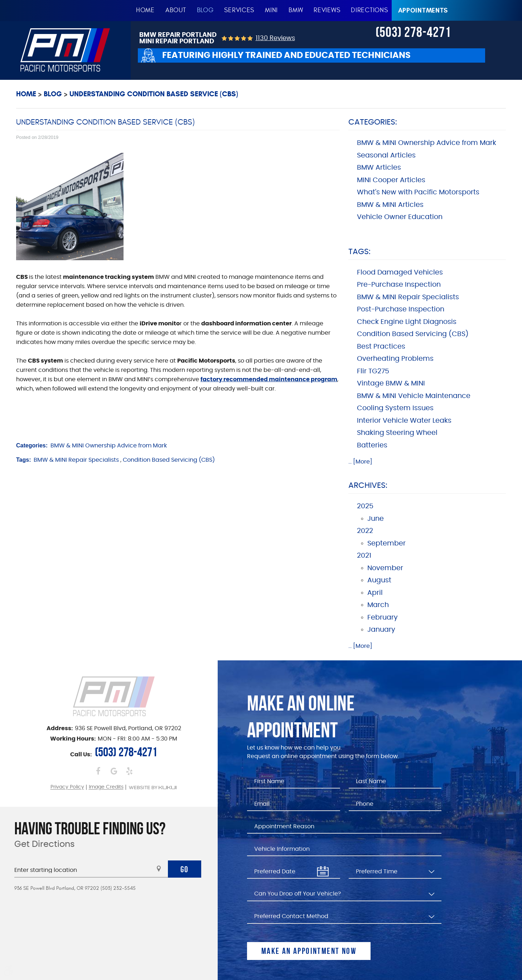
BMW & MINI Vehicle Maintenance (414, 396)
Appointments (423, 10)
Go (185, 869)
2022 (365, 531)
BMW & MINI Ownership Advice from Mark (109, 446)
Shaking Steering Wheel (397, 433)
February (383, 618)
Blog (205, 10)
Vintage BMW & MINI (391, 384)
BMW (296, 10)
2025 (365, 506)
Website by (153, 787)
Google (114, 771)
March (378, 605)
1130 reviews (275, 38)
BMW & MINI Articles (390, 205)
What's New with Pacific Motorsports (418, 192)
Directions (369, 10)
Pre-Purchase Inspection (399, 285)
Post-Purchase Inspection (401, 309)
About (176, 10)
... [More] (360, 462)
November (385, 568)
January (381, 630)
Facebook (98, 771)
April (375, 593)
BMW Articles (379, 168)
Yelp (129, 771)
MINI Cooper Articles (391, 180)
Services (239, 10)
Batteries (372, 445)
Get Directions (45, 844)
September (386, 544)
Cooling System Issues (395, 408)
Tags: (359, 252)
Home (145, 10)
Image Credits (106, 787)
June (376, 519)
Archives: (368, 485)
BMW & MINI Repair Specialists (76, 460)
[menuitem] (145, 11)
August (379, 580)
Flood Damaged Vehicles (400, 273)
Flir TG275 (373, 371)
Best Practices (381, 347)
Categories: (373, 122)
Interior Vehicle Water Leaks (404, 421)
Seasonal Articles (386, 156)
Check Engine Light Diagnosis (407, 322)
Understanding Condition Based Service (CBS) (154, 94)
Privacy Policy (67, 787)
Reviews (327, 10)
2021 (364, 556)
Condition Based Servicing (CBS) (169, 460)
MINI (271, 10)
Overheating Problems (395, 359)
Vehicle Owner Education (400, 217)
